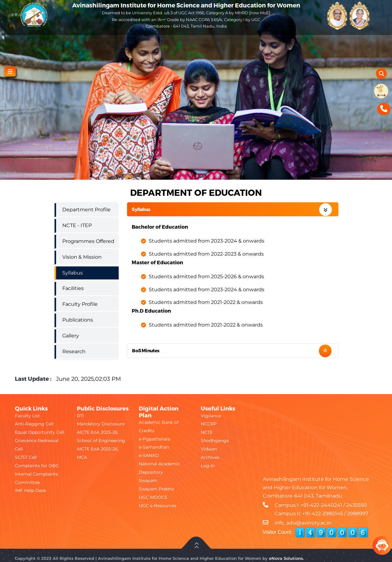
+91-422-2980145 (323, 514)
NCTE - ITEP (77, 225)
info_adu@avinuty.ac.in (303, 523)
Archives (210, 457)
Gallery (71, 336)
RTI (80, 416)
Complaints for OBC (37, 466)
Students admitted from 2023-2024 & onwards (207, 241)
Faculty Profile (80, 304)
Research (74, 351)
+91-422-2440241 (321, 505)
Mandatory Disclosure (101, 424)
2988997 (358, 514)
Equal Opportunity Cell (40, 432)
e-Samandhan (154, 447)
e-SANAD (149, 455)
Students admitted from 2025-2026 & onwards (206, 277)
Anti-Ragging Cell (34, 424)
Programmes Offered (88, 241)
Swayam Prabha (156, 489)
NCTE (207, 432)
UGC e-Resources (158, 506)
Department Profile (86, 210)
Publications (78, 320)
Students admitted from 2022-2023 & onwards (206, 254)
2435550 (357, 505)
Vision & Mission (82, 257)
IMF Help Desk (31, 490)
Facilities (73, 288)
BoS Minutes (146, 350)
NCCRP (209, 424)
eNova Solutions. (286, 558)
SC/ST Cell (26, 457)
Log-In (208, 466)
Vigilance (211, 416)
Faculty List (27, 416)
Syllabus (141, 209)
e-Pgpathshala (154, 439)
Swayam (148, 481)
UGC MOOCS (153, 497)
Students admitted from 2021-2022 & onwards (206, 302)
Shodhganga (215, 441)
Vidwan (209, 449)
